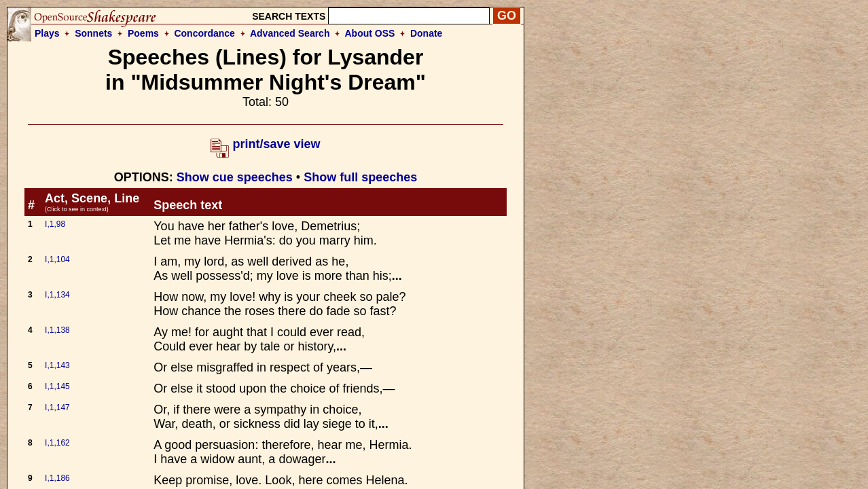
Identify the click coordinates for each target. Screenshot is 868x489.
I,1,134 (57, 295)
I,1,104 (57, 259)
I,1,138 (57, 330)
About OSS (370, 33)
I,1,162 (57, 443)
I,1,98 (55, 224)
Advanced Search (290, 33)
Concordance (204, 33)
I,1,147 (57, 407)
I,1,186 (57, 478)
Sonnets (93, 33)
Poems (143, 33)
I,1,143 (57, 365)
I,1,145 (57, 386)
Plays (47, 33)
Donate (426, 33)
